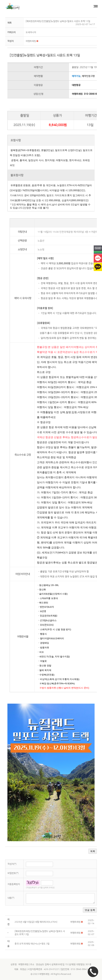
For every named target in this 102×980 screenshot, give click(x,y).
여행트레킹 (44, 974)
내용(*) (11, 898)
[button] (31, 41)
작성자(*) (12, 864)
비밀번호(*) (13, 873)
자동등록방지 (14, 884)
